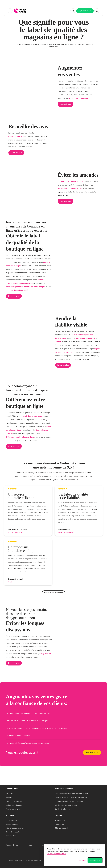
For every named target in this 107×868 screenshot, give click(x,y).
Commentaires (11, 820)
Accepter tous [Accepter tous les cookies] (95, 860)
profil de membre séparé (33, 416)
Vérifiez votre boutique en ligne (66, 805)
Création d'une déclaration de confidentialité (71, 797)
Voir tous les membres (53, 593)
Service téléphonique (63, 809)
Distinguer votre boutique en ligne (20, 437)
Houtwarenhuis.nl (15, 532)
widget (58, 342)
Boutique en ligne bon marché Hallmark (69, 801)
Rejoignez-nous (85, 11)
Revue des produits (13, 832)
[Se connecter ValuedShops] (97, 11)
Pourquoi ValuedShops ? (15, 801)
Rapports (9, 797)
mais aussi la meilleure (79, 98)
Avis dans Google (12, 824)
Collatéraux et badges (14, 805)
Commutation (11, 836)
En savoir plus (65, 104)
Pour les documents (13, 809)
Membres (9, 793)
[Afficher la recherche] (73, 11)
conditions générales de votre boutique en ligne (26, 287)
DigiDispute (46, 654)
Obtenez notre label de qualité (70, 181)
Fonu (10, 582)
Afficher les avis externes (15, 828)
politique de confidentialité (17, 290)
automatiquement (16, 136)
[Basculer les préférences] (81, 860)
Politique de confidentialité (57, 854)
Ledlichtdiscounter (66, 532)
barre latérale (82, 338)
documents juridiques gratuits (70, 188)
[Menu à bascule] (10, 11)
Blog (30, 845)
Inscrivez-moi (92, 752)
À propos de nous (12, 845)
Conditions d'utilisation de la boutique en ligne (72, 793)
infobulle (92, 338)
